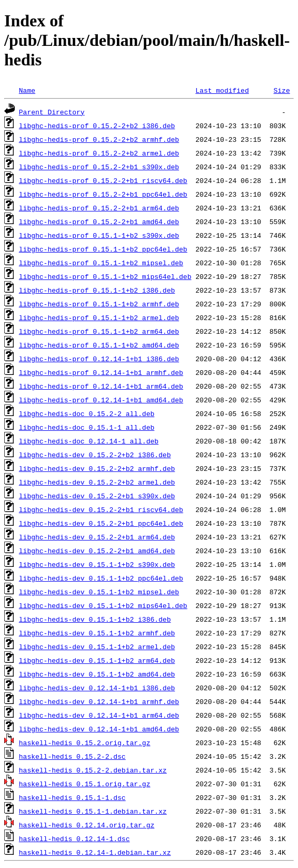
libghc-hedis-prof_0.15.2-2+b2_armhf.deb (99, 139)
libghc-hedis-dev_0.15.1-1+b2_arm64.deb (97, 660)
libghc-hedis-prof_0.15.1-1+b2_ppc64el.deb (103, 249)
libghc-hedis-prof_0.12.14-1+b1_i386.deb (99, 359)
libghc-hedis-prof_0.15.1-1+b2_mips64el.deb (105, 276)
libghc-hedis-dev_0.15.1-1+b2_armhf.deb (97, 633)
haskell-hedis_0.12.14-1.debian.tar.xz (95, 852)
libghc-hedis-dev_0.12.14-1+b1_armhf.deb (99, 701)
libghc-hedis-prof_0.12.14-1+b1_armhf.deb (101, 372)
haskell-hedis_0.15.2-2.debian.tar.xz (93, 770)
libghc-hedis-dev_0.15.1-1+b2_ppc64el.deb (101, 578)
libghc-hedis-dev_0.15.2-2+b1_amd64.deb (97, 551)
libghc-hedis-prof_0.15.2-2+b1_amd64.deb (99, 221)
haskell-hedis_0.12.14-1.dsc (74, 838)
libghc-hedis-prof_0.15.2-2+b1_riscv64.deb (103, 180)
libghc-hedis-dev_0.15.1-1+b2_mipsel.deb (99, 592)
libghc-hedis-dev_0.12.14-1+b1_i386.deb (97, 688)
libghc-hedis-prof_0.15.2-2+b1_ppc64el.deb (103, 194)
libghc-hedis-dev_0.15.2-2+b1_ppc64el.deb (101, 523)
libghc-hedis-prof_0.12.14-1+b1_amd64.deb (101, 400)
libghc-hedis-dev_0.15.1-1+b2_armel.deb (97, 647)
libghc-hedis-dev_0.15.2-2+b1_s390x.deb (97, 496)
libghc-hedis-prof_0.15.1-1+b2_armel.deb (99, 317)
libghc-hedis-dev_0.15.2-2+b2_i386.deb (95, 455)
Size (281, 90)
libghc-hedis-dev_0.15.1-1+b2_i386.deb (95, 619)
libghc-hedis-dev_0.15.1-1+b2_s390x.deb (97, 564)
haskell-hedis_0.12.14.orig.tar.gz (87, 825)
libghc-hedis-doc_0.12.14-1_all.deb (89, 441)
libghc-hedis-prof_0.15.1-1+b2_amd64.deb (99, 345)
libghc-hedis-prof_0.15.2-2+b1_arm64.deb (99, 208)
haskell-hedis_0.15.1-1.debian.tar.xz (93, 811)
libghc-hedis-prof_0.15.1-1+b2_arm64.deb (99, 331)
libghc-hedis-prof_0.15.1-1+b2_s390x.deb (99, 235)
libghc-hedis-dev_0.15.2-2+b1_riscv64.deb (101, 509)
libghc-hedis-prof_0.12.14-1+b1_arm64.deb (101, 386)
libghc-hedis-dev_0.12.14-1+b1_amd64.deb (99, 729)
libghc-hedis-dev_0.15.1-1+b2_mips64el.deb (103, 605)
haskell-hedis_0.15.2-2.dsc (72, 756)
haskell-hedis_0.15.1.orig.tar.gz (85, 784)
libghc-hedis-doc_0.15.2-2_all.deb (87, 413)
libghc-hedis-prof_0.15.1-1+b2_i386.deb (97, 290)
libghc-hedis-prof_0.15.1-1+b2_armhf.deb (99, 304)
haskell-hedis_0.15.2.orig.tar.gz (85, 742)
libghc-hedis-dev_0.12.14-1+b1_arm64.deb (99, 715)
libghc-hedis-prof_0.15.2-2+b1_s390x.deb (99, 167)
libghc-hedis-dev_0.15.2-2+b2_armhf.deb (97, 468)
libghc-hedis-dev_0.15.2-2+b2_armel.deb (97, 482)
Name (27, 90)
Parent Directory (52, 112)
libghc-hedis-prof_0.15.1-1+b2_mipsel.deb (101, 263)
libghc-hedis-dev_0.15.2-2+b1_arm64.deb (97, 537)
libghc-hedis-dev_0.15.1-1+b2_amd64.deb (97, 674)
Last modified (222, 90)
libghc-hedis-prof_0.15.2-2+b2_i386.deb (97, 126)
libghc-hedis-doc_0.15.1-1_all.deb (87, 427)
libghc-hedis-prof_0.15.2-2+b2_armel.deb (99, 153)
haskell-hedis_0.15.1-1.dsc (72, 797)
